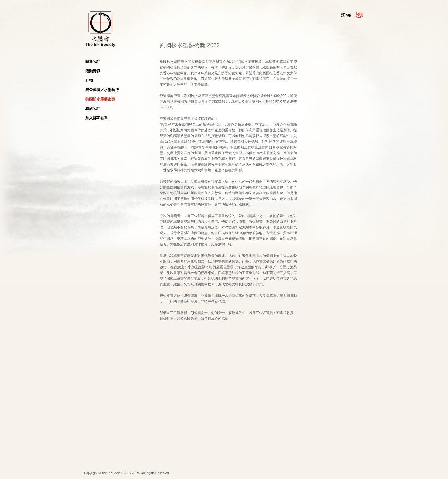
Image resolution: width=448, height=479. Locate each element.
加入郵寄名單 (97, 118)
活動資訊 (93, 71)
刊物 (89, 80)
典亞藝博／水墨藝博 (102, 90)
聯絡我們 (93, 109)
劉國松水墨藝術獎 (100, 99)
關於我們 (93, 62)
